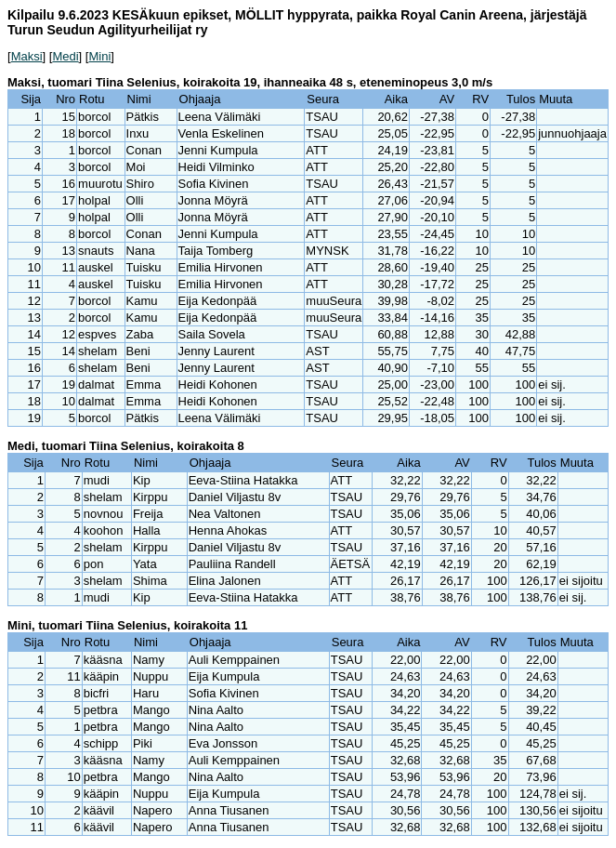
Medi (65, 56)
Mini (99, 56)
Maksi (27, 56)
